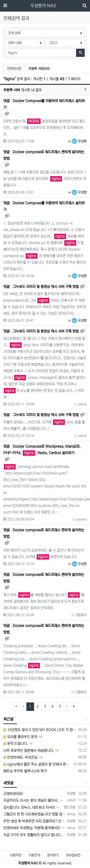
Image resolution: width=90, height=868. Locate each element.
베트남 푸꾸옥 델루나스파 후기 (25, 771)
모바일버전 (73, 855)
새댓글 (8, 783)
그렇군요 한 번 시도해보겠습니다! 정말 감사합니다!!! (35, 814)
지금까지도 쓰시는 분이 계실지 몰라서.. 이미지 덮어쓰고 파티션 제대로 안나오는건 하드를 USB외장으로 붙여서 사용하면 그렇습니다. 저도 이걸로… (34, 800)
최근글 (8, 719)
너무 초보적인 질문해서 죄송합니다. (29, 751)
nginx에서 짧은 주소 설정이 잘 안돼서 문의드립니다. (38, 764)
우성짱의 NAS (43, 6)
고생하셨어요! (13, 794)
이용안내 (34, 855)
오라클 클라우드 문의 (20, 737)
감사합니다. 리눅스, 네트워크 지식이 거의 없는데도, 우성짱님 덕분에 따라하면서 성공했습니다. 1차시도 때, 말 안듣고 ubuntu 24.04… (33, 807)
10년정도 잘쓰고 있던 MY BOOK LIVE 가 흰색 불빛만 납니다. (40, 730)
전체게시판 (14, 69)
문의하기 (53, 855)
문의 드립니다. (16, 744)
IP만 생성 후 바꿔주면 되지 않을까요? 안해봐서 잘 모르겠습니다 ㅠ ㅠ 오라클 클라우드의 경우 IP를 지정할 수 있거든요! (34, 821)
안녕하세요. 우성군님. (21, 757)
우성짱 (79, 141)
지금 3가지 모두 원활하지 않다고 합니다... (33, 835)
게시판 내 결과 (22, 90)
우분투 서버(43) (39, 68)
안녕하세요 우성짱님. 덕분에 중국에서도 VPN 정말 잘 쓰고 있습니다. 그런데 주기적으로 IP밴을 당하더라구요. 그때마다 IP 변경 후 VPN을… (35, 828)
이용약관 (16, 855)
